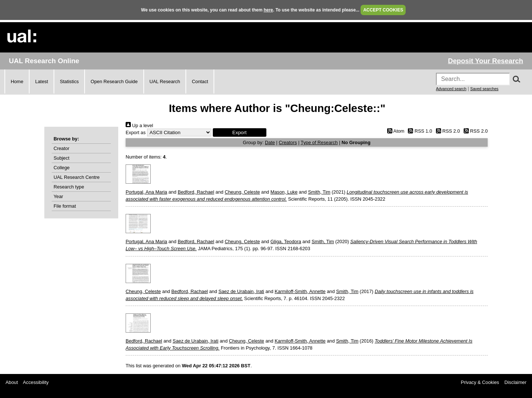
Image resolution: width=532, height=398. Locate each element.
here (268, 10)
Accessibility (36, 382)
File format (65, 206)
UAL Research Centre (77, 177)
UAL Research (165, 81)
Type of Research (319, 142)
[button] (240, 132)
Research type (69, 187)
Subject (62, 158)
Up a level (139, 125)
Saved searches (484, 89)
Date (270, 142)
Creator (62, 148)
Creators (288, 142)
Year (58, 196)
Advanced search (451, 89)
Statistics (69, 81)
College (62, 168)
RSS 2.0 (447, 131)
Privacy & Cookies (480, 382)
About (12, 382)
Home (17, 81)
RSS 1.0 (419, 131)
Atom (394, 131)
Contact (200, 81)
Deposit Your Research (485, 61)
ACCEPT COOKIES (383, 10)
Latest (42, 81)
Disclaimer (515, 382)
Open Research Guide (114, 81)
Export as (136, 132)
